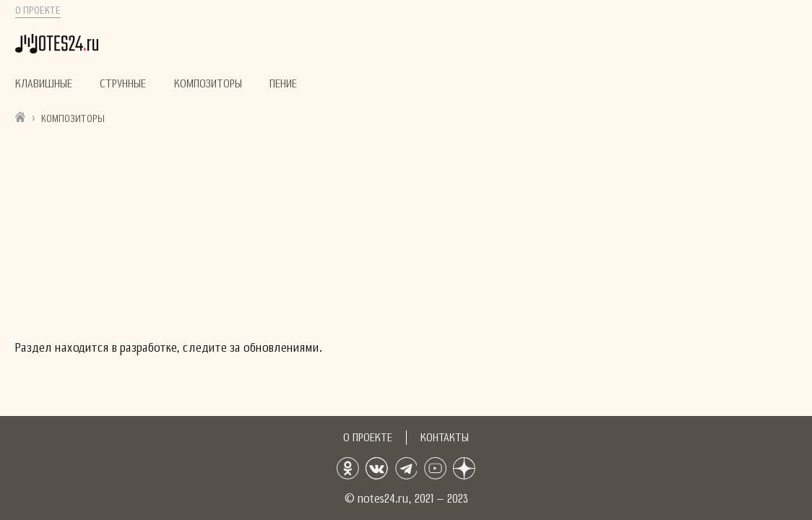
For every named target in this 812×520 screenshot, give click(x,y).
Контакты (445, 438)
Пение (283, 84)
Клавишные (44, 84)
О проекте (38, 11)
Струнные (123, 84)
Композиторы (208, 84)
